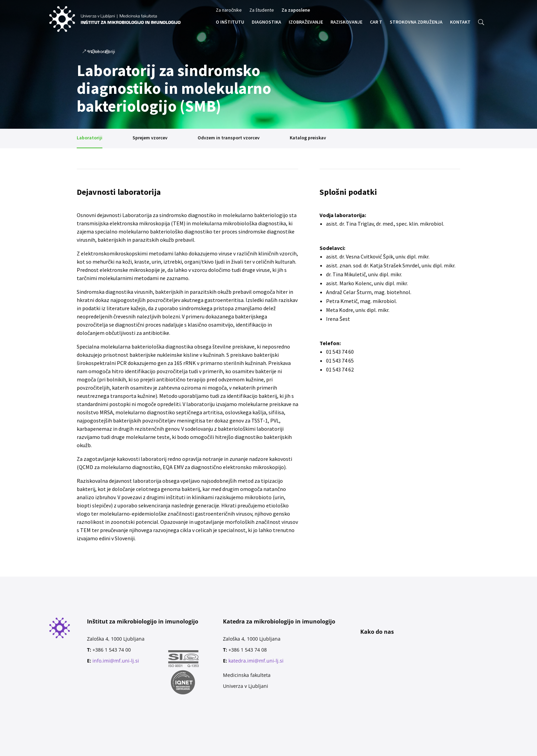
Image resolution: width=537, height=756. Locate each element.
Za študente (262, 10)
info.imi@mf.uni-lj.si (116, 661)
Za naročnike (229, 10)
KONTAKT (460, 22)
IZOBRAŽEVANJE (306, 22)
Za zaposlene (296, 10)
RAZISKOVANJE (346, 22)
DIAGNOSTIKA (266, 22)
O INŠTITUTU (230, 22)
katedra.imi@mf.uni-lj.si (256, 661)
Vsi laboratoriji (102, 50)
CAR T (376, 22)
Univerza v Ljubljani (246, 686)
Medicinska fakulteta (247, 675)
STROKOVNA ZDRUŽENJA (416, 22)
